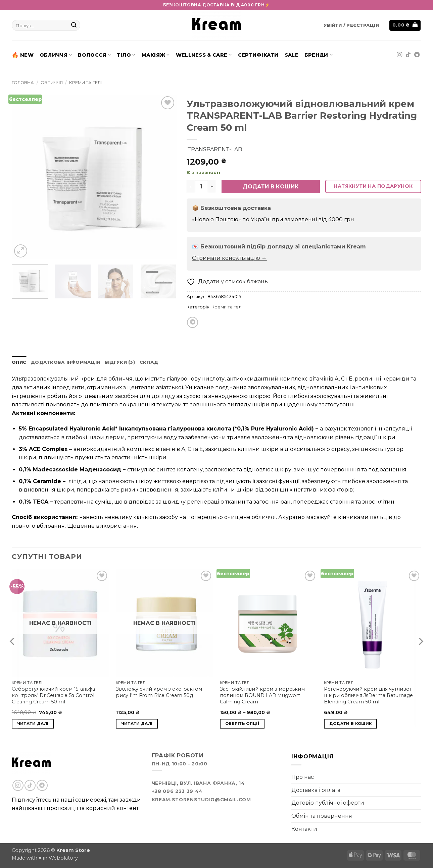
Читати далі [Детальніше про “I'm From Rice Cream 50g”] (137, 724)
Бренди (319, 55)
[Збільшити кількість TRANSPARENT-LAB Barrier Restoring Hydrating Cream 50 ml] (212, 186)
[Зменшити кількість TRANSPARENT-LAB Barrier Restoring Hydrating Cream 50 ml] (191, 186)
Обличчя (56, 55)
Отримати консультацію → (229, 258)
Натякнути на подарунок (373, 186)
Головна (23, 83)
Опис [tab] (19, 362)
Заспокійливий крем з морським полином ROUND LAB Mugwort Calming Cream (262, 695)
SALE (292, 55)
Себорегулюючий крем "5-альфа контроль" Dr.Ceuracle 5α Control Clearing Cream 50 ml (53, 695)
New (23, 55)
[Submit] (74, 25)
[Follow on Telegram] (417, 55)
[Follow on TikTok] (408, 55)
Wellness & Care (204, 55)
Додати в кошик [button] (351, 724)
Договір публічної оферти (328, 803)
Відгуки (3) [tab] (120, 362)
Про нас (303, 777)
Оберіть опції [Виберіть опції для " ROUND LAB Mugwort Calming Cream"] (242, 724)
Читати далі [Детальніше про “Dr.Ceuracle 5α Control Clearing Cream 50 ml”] (33, 724)
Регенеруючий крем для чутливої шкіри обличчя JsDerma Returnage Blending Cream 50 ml (368, 695)
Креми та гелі (85, 83)
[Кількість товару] (201, 186)
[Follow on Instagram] (399, 55)
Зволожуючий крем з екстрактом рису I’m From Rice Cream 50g (159, 692)
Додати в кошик (271, 187)
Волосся (94, 55)
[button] (351, 25)
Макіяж (156, 55)
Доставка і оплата (316, 790)
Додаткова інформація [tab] (65, 362)
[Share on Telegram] (193, 322)
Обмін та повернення (322, 816)
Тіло (126, 55)
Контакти (304, 829)
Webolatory (63, 858)
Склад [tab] (149, 362)
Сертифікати (258, 55)
